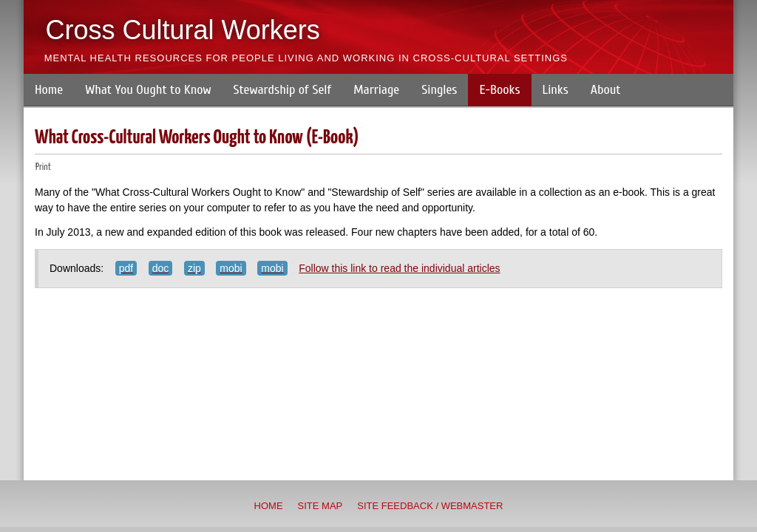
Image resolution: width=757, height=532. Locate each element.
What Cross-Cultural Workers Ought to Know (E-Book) (197, 138)
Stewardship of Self (283, 90)
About (606, 90)
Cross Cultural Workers (182, 30)
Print (43, 167)
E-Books (499, 90)
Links (556, 90)
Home (49, 90)
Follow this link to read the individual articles (399, 268)
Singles (439, 90)
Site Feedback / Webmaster (430, 506)
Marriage (376, 90)
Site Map (320, 506)
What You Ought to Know (148, 90)
